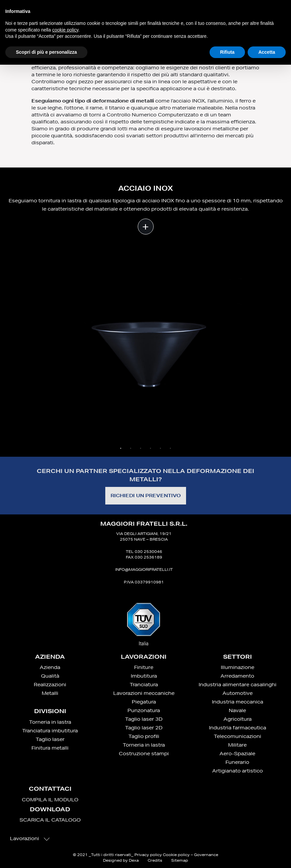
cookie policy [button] (65, 30)
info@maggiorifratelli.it (144, 569)
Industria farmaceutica (238, 728)
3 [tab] (141, 448)
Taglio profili (144, 736)
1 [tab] (121, 448)
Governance (206, 855)
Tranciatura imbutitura (50, 731)
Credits (155, 860)
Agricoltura (238, 719)
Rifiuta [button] (227, 52)
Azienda (50, 667)
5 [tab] (161, 448)
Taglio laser (50, 739)
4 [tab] (151, 448)
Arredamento (237, 676)
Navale (237, 710)
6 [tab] (170, 448)
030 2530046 (148, 551)
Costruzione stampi (144, 754)
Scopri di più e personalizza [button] (46, 52)
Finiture (144, 667)
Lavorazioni (30, 838)
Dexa (134, 860)
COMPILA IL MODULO (50, 800)
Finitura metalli (50, 748)
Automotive (238, 693)
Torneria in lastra (50, 722)
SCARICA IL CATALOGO (50, 820)
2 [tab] (131, 448)
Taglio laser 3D (144, 719)
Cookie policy (176, 855)
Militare (237, 745)
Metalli (50, 693)
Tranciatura (144, 685)
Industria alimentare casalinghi (238, 685)
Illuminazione (238, 667)
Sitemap (180, 860)
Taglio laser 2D (144, 728)
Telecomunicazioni (238, 736)
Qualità (50, 676)
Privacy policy (148, 855)
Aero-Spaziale (237, 754)
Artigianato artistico (238, 771)
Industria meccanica (238, 702)
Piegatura (144, 702)
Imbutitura (144, 676)
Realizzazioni (50, 685)
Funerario (237, 762)
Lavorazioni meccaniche (144, 693)
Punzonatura (144, 710)
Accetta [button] (267, 52)
